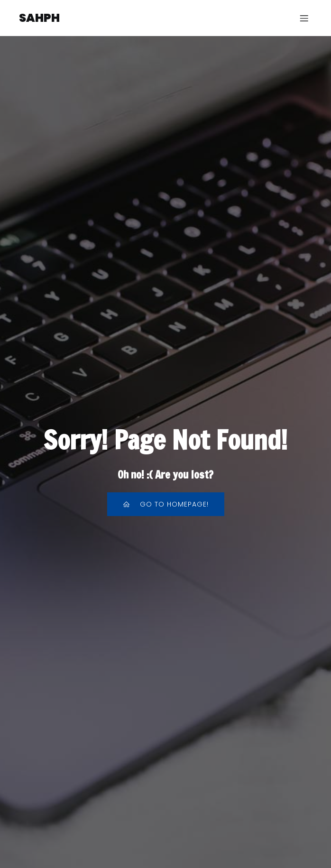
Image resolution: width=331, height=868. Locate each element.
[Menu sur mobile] (304, 18)
